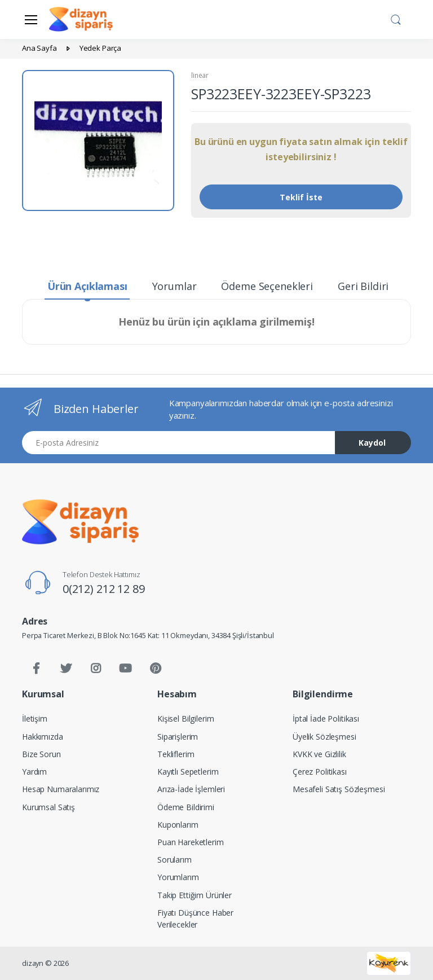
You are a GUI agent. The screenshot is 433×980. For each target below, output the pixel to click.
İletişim (35, 718)
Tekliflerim (176, 754)
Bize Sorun (41, 754)
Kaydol (372, 443)
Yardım (34, 772)
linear (200, 75)
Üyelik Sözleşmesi (324, 737)
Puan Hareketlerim (191, 842)
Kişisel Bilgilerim (185, 718)
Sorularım (174, 860)
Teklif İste (301, 197)
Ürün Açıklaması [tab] (87, 286)
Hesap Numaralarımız (61, 789)
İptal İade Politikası (326, 718)
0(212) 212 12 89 (104, 589)
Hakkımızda (43, 737)
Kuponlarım (178, 825)
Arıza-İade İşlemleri (191, 789)
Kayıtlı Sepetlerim (188, 772)
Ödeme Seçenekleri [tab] (267, 286)
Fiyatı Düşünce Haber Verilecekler (195, 919)
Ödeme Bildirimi (186, 807)
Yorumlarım (178, 877)
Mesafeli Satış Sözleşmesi (339, 789)
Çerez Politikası (320, 772)
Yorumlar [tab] (174, 286)
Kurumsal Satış (48, 807)
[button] (396, 19)
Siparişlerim (178, 737)
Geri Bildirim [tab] (368, 286)
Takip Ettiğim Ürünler (195, 895)
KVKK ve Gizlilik (319, 754)
